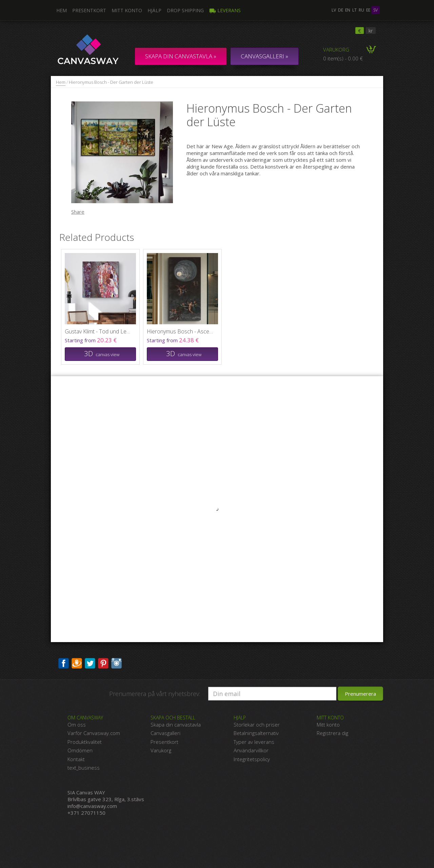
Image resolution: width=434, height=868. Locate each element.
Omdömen (80, 750)
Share (78, 212)
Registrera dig (332, 733)
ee (368, 10)
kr (371, 31)
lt (354, 10)
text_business (84, 768)
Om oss (77, 725)
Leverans (225, 10)
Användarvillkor (251, 750)
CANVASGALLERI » (264, 56)
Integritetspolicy (252, 759)
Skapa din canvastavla (176, 725)
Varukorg (336, 50)
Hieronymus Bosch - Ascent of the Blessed (181, 331)
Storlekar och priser (257, 725)
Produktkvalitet (85, 742)
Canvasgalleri (165, 733)
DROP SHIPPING (185, 10)
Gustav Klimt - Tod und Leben (99, 331)
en (348, 10)
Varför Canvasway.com (94, 733)
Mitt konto (127, 10)
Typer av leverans (254, 742)
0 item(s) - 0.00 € (343, 58)
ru (361, 10)
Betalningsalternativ (256, 733)
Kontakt (76, 759)
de (341, 10)
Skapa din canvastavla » (181, 56)
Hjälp (154, 10)
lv (334, 10)
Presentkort (89, 10)
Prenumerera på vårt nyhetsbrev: (155, 694)
